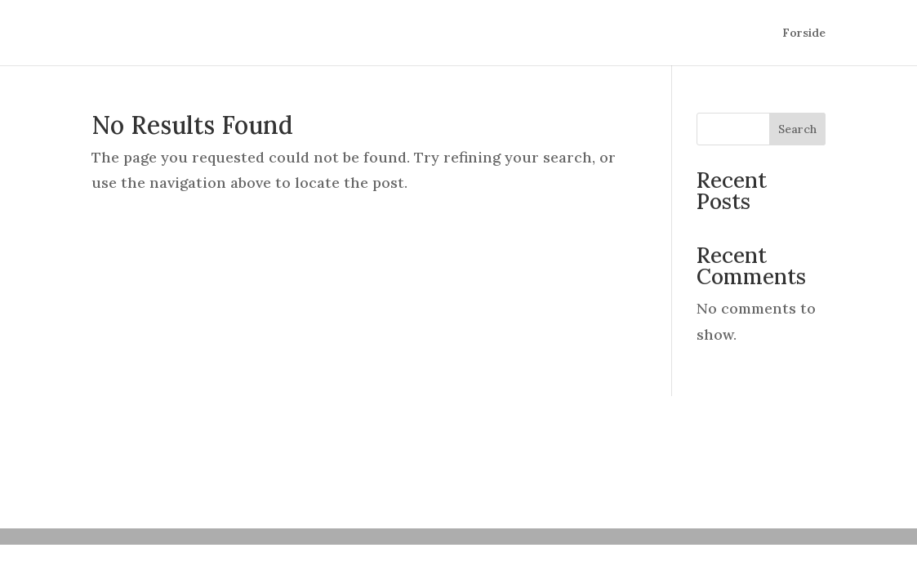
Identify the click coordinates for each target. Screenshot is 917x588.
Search (797, 129)
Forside (804, 33)
